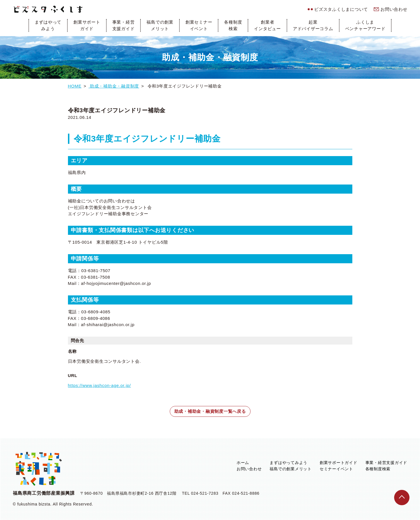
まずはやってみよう (48, 25)
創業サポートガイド (87, 25)
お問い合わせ (394, 9)
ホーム (243, 463)
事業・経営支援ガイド (124, 25)
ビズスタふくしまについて (341, 9)
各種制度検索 (233, 25)
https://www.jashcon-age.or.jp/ (100, 385)
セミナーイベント (336, 469)
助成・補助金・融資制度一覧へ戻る (210, 411)
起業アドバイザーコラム (313, 25)
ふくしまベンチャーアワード (365, 25)
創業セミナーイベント (199, 25)
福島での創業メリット (160, 25)
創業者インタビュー (267, 25)
